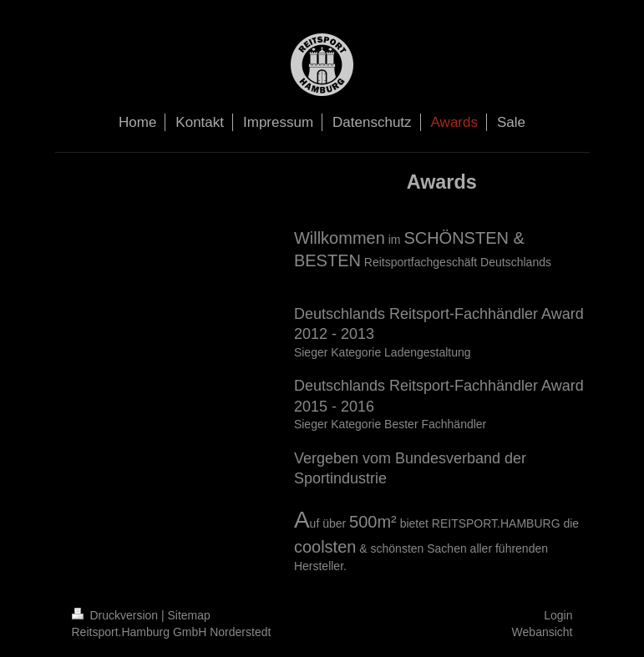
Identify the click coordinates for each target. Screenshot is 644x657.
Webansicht (543, 632)
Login (558, 615)
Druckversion (117, 615)
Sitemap (189, 615)
